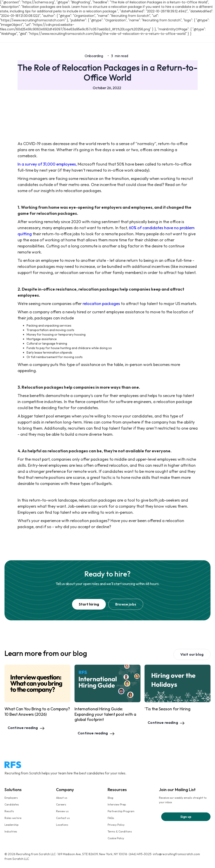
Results (9, 811)
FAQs (111, 818)
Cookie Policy (116, 838)
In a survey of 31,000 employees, (47, 164)
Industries (11, 831)
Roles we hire (13, 818)
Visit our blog (192, 654)
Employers (11, 798)
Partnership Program (121, 811)
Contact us (63, 818)
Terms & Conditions (120, 831)
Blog (110, 798)
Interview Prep (117, 804)
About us (62, 798)
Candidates (12, 804)
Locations (62, 825)
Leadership (11, 825)
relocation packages (101, 304)
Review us (62, 811)
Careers (61, 804)
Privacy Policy (116, 825)
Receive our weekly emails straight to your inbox (183, 800)
